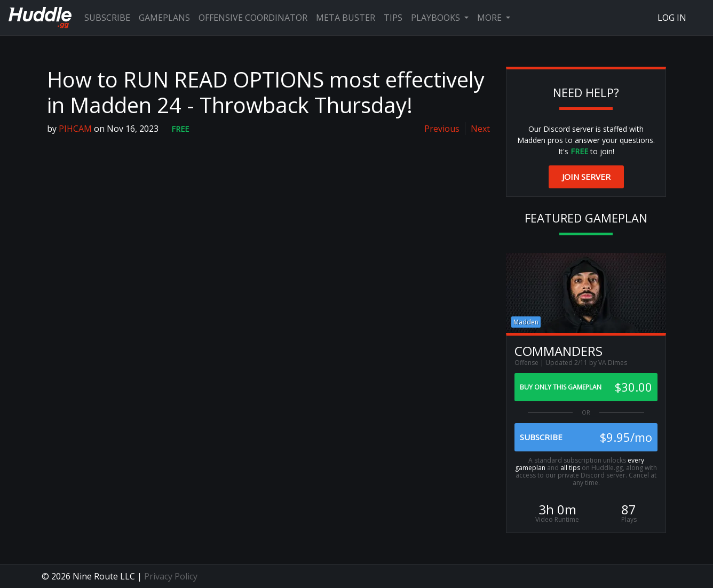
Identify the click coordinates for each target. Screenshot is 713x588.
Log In (672, 18)
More (490, 18)
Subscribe (107, 18)
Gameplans (164, 18)
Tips (393, 18)
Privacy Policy (171, 576)
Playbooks (437, 18)
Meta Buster (346, 18)
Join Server (586, 177)
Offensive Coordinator (253, 18)
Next (480, 129)
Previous (442, 129)
